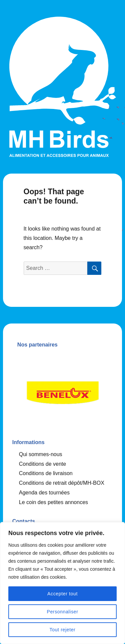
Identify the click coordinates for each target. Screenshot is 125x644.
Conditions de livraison (46, 473)
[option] (63, 391)
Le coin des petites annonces (53, 502)
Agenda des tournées (44, 493)
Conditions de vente (42, 464)
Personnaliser (62, 612)
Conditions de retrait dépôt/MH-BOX (62, 483)
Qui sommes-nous (41, 454)
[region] (62, 583)
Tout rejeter (63, 630)
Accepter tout (62, 594)
